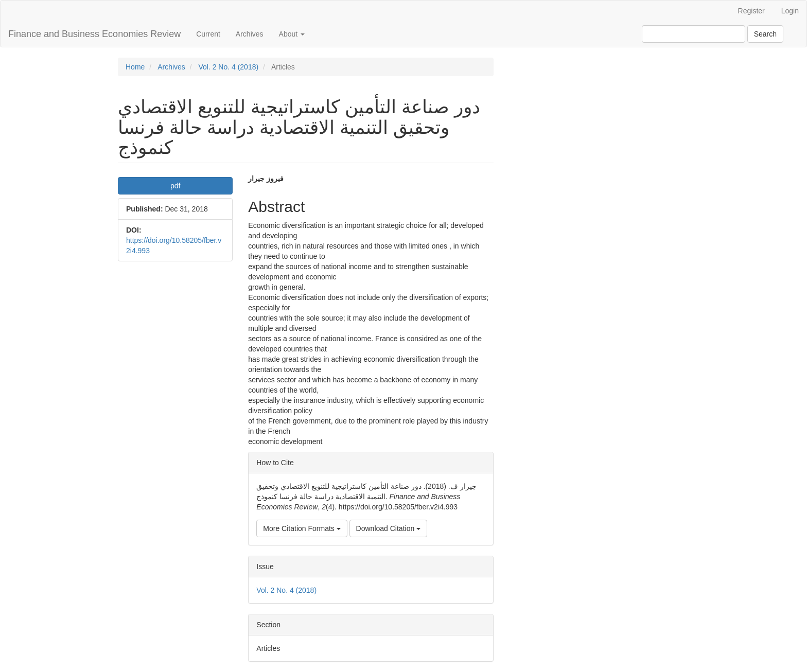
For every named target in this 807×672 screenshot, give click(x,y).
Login (790, 11)
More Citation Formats (302, 528)
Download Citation (389, 528)
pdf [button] (175, 186)
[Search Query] (694, 34)
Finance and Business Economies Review (94, 34)
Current (208, 34)
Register (751, 11)
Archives (250, 34)
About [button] (292, 34)
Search (765, 34)
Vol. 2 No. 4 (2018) (228, 67)
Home (135, 67)
